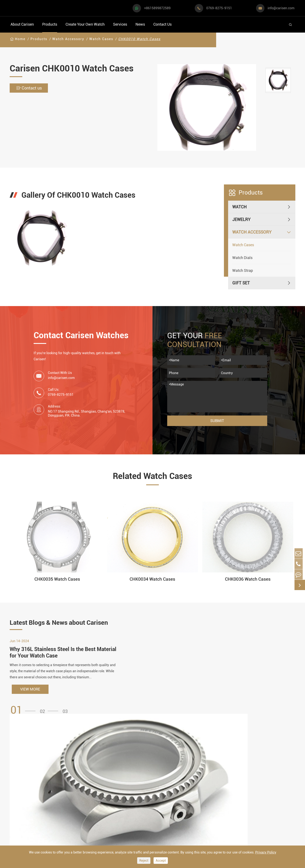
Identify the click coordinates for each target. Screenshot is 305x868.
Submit (217, 421)
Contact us (33, 88)
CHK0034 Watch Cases (152, 579)
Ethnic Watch (65, 819)
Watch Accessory (68, 39)
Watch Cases (101, 39)
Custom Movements (163, 814)
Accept (161, 861)
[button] (24, 720)
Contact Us (162, 24)
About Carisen (22, 24)
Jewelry (241, 220)
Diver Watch (22, 808)
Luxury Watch (65, 787)
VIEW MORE (30, 699)
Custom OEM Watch (163, 790)
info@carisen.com (281, 8)
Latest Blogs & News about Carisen (80, 624)
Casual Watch (23, 787)
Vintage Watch (24, 829)
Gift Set (241, 283)
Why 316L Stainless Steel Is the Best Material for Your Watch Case (58, 662)
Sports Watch (23, 777)
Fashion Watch (24, 819)
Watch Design (157, 782)
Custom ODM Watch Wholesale (163, 802)
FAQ (198, 774)
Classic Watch (66, 808)
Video (200, 782)
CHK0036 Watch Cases (248, 579)
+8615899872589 (157, 8)
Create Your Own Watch (85, 24)
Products (50, 24)
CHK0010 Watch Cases (139, 39)
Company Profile (210, 798)
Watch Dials (242, 258)
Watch (239, 207)
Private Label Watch (163, 822)
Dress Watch (64, 777)
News (140, 24)
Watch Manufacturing (165, 774)
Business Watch (25, 798)
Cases (150, 830)
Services (120, 24)
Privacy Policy (266, 852)
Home (20, 39)
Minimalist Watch (69, 798)
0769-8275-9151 (219, 8)
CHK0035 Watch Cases (57, 579)
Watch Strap (243, 270)
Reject (144, 861)
